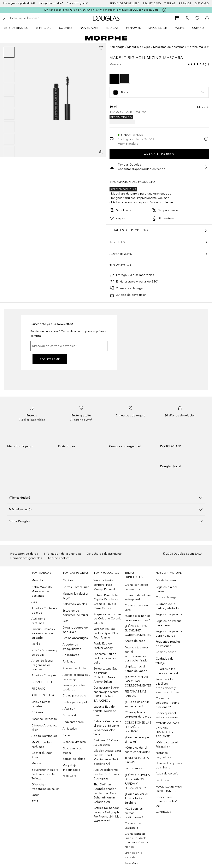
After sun (69, 709)
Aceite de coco (135, 641)
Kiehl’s (36, 644)
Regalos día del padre (166, 589)
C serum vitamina (74, 742)
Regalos (185, 4)
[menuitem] (19, 28)
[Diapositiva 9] (9, 151)
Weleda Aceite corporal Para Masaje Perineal (104, 585)
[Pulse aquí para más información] (164, 10)
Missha (36, 763)
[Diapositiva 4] (9, 89)
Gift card (202, 4)
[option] (114, 79)
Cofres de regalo (167, 597)
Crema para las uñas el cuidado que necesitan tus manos (137, 840)
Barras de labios (74, 759)
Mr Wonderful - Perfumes (42, 745)
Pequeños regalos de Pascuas (168, 644)
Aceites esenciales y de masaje (76, 677)
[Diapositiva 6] (9, 114)
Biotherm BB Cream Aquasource (107, 743)
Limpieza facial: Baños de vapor (136, 669)
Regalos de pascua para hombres (169, 634)
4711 (35, 801)
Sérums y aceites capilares (74, 687)
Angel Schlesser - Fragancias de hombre (43, 665)
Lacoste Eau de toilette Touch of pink (105, 711)
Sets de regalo (16, 28)
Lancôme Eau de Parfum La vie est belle (105, 658)
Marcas (112, 28)
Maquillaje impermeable (71, 768)
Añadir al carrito (159, 154)
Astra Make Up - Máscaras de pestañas (42, 591)
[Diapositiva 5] (9, 102)
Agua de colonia (167, 774)
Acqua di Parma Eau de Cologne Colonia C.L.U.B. (108, 619)
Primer (67, 735)
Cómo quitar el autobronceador (167, 715)
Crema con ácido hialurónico (136, 587)
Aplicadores (71, 655)
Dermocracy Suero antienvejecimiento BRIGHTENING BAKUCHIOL (106, 694)
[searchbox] (40, 18)
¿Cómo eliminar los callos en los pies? (138, 618)
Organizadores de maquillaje (75, 630)
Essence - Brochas (44, 719)
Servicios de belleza (124, 4)
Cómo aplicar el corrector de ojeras (138, 714)
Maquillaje (158, 28)
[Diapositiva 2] (9, 65)
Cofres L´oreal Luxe (76, 587)
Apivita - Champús (44, 675)
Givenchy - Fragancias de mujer (45, 787)
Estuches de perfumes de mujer (75, 613)
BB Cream (38, 712)
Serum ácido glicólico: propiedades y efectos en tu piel (168, 686)
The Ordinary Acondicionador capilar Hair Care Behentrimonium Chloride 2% (105, 793)
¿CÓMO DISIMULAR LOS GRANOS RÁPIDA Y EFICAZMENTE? (138, 781)
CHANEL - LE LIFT (43, 682)
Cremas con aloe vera (136, 608)
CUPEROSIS (164, 812)
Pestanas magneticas (163, 755)
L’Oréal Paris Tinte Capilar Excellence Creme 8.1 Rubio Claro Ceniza (106, 602)
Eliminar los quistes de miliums (169, 765)
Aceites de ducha (74, 668)
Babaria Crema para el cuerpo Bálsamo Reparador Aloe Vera (107, 728)
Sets (65, 621)
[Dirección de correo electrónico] (69, 346)
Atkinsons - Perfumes (39, 621)
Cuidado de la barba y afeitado (167, 606)
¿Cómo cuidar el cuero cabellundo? (137, 750)
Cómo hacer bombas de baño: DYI (168, 801)
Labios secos (134, 768)
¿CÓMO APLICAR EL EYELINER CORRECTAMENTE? (138, 631)
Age (34, 602)
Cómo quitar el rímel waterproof (138, 597)
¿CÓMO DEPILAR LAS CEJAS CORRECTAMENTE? (138, 681)
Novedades (89, 28)
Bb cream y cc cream (72, 751)
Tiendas (170, 4)
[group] (9, 102)
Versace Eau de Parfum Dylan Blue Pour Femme (106, 633)
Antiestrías (70, 729)
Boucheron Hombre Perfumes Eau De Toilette (45, 774)
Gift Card (44, 28)
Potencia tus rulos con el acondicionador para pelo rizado (137, 654)
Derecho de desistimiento (104, 554)
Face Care (69, 776)
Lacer (35, 795)
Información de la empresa (62, 554)
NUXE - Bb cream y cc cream (44, 653)
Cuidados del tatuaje (165, 661)
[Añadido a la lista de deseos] (101, 48)
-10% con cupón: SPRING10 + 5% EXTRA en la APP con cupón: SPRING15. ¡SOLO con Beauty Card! (101, 10)
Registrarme (50, 359)
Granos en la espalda (133, 855)
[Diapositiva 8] (9, 139)
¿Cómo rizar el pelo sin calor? (138, 739)
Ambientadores (73, 722)
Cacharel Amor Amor (42, 755)
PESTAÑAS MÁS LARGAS (136, 694)
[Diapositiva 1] (9, 52)
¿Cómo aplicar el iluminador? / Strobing (136, 798)
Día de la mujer (166, 580)
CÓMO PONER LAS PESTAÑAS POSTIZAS (138, 727)
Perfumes (134, 28)
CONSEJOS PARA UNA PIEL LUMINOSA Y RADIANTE (168, 730)
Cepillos (68, 580)
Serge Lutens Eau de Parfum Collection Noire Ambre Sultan (105, 675)
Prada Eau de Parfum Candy (103, 646)
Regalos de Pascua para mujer (169, 623)
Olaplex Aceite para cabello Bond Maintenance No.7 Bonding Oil (107, 757)
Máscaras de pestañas (169, 47)
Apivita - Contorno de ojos (44, 611)
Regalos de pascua (169, 614)
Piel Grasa (163, 780)
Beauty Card (152, 4)
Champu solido (166, 652)
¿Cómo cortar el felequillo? (167, 745)
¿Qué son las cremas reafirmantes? (134, 813)
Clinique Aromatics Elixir (44, 728)
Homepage (117, 47)
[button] (106, 498)
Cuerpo (198, 28)
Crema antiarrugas (75, 638)
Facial (180, 28)
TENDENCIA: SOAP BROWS (138, 760)
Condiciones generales (26, 558)
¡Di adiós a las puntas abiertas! (167, 671)
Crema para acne (74, 695)
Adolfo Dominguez (44, 736)
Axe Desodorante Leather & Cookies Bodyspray (106, 774)
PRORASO (38, 689)
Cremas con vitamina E (133, 826)
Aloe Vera (131, 863)
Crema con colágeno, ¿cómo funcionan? (168, 703)
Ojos (147, 47)
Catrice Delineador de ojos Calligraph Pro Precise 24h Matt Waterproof (107, 814)
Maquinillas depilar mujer (75, 596)
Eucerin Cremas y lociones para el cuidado (43, 633)
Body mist (69, 715)
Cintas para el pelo (76, 702)
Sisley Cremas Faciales (41, 704)
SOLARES (66, 28)
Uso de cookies (59, 558)
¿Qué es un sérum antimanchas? (137, 704)
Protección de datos (24, 554)
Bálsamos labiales (75, 604)
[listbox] (159, 92)
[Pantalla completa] (101, 152)
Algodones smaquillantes (72, 647)
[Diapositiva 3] (9, 77)
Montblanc (39, 580)
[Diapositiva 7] (9, 127)
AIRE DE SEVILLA (43, 695)
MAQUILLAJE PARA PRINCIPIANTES (169, 789)
